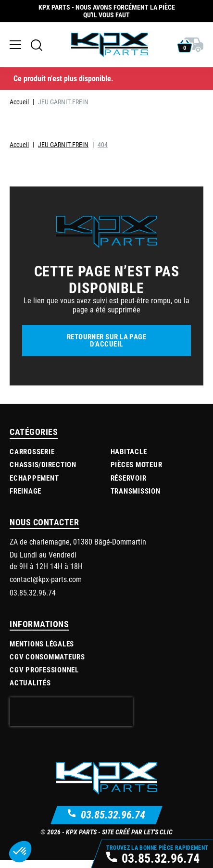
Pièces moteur (137, 464)
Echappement (34, 478)
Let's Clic (158, 832)
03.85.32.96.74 (113, 814)
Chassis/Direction (43, 464)
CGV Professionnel (44, 670)
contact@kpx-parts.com (46, 579)
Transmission (136, 491)
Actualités (30, 682)
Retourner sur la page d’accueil (106, 340)
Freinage (25, 491)
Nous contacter (44, 522)
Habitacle (129, 451)
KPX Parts (81, 832)
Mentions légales (42, 644)
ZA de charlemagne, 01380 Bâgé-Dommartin (78, 541)
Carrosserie (32, 451)
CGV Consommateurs (47, 657)
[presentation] (71, 712)
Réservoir (129, 478)
